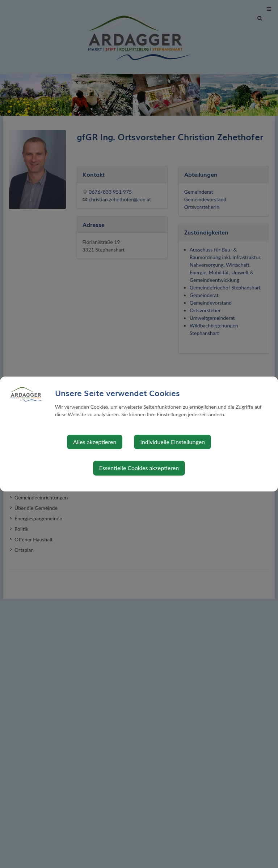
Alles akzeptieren (95, 442)
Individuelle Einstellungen (172, 442)
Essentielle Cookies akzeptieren (139, 468)
